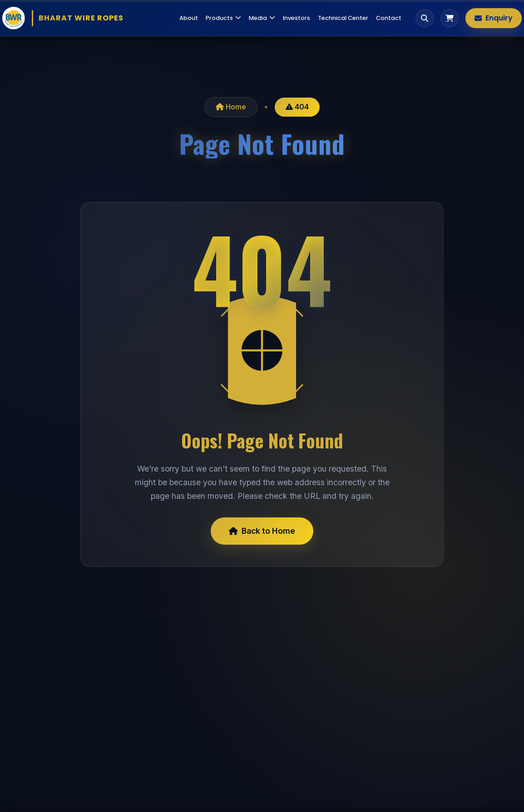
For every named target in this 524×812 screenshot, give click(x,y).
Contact (389, 18)
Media (262, 18)
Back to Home (262, 531)
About (189, 18)
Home (231, 107)
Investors (297, 18)
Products (223, 18)
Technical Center (343, 18)
